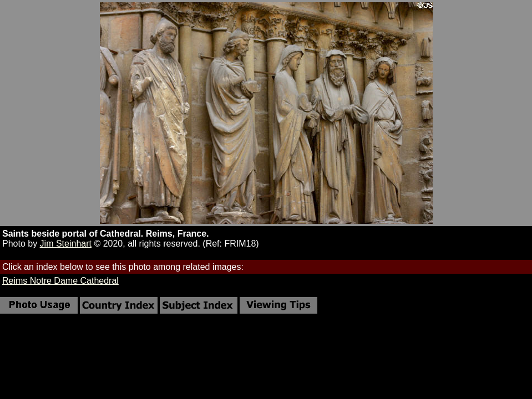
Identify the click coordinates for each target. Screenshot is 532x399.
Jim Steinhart (66, 244)
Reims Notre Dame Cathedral (60, 281)
